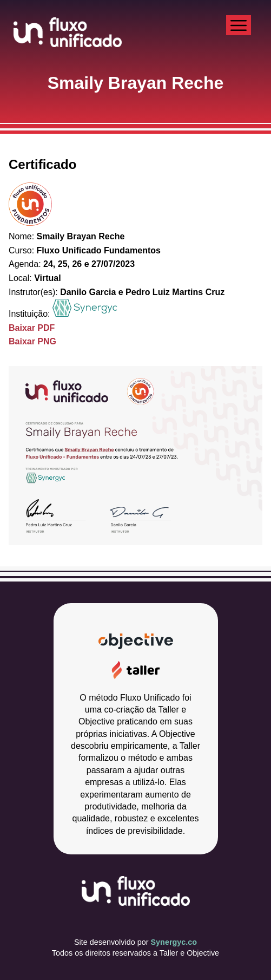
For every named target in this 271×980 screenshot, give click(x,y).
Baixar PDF (32, 328)
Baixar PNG (32, 341)
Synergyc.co (174, 942)
